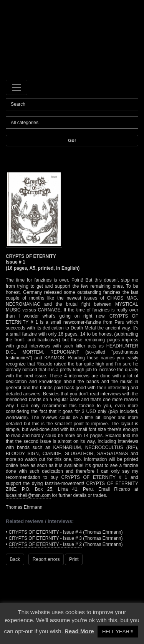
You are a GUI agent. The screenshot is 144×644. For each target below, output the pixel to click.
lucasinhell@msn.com (28, 495)
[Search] (72, 104)
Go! (72, 141)
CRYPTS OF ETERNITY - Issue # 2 (45, 544)
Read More (79, 631)
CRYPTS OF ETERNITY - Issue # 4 (45, 532)
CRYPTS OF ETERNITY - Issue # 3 (45, 538)
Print (74, 559)
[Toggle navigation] (17, 87)
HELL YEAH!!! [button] (118, 632)
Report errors (46, 559)
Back (15, 559)
